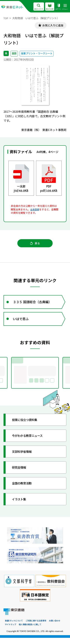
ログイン (58, 7)
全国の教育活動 (24, 489)
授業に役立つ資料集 (27, 425)
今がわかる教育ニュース (30, 441)
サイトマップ (11, 630)
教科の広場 (50, 7)
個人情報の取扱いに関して (32, 630)
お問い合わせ (59, 627)
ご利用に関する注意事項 (39, 627)
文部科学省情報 (24, 457)
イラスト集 (21, 505)
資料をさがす (38, 7)
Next (65, 378)
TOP (6, 18)
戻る (35, 245)
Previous (5, 378)
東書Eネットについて (15, 627)
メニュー (65, 7)
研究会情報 (21, 473)
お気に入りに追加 (51, 26)
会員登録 (35, 210)
